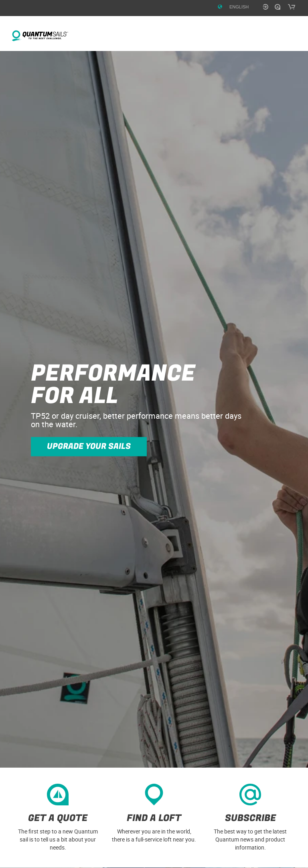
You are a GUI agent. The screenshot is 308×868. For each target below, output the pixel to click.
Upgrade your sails (89, 446)
